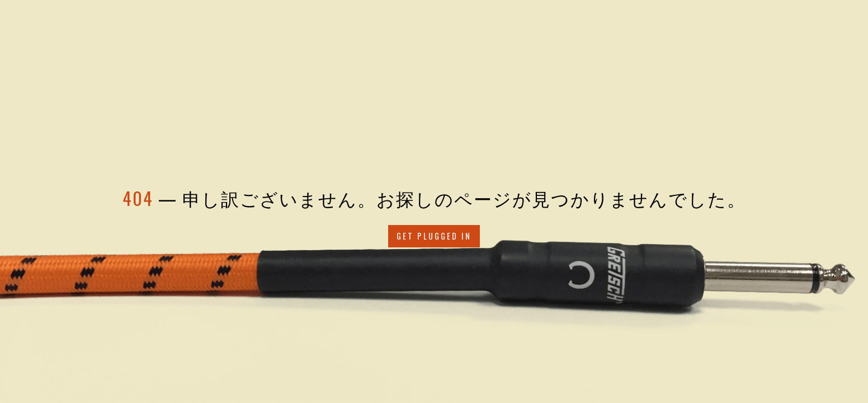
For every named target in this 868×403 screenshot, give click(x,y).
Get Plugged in (434, 236)
